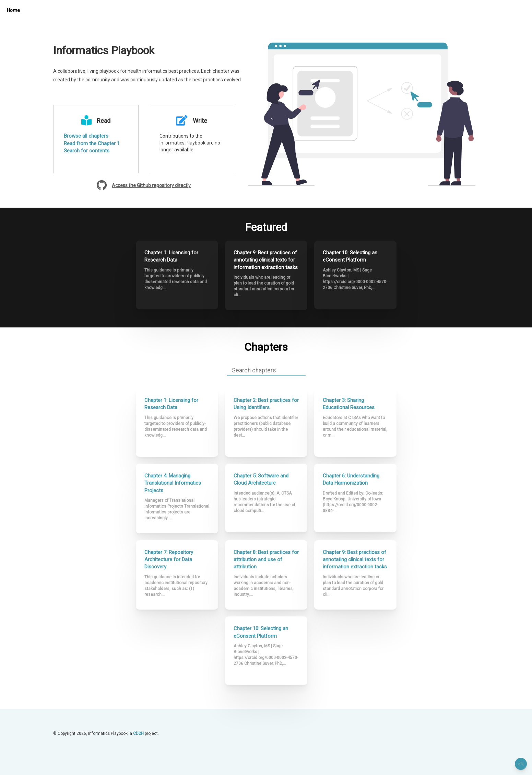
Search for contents (87, 151)
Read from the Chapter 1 (92, 143)
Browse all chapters (86, 136)
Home (13, 10)
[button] (521, 764)
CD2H (138, 731)
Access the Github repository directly (151, 185)
